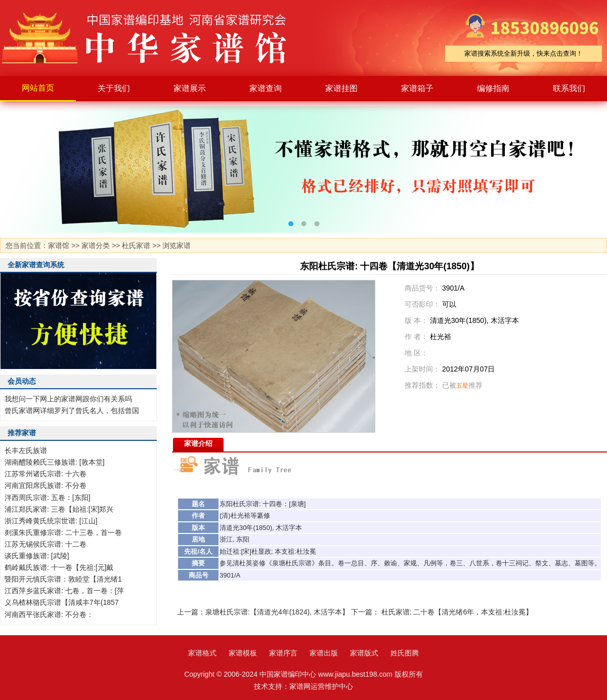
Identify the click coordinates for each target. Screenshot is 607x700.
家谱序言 (283, 653)
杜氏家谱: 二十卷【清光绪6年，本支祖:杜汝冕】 (457, 612)
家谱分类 (96, 245)
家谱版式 (364, 653)
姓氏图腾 (405, 653)
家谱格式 (202, 653)
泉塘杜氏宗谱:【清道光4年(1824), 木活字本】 (277, 612)
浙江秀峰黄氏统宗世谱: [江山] (51, 521)
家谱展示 (190, 88)
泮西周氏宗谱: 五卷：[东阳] (48, 498)
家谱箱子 (417, 88)
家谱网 (300, 686)
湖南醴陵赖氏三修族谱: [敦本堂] (55, 462)
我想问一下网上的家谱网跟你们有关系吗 (68, 399)
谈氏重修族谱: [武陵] (37, 556)
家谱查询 (266, 88)
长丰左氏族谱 (26, 450)
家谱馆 (59, 245)
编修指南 (493, 88)
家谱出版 (324, 653)
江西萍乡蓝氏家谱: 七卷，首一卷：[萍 (64, 591)
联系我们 (569, 88)
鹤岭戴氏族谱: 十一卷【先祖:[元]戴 (59, 567)
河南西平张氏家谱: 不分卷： (49, 614)
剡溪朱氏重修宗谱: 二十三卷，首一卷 (63, 532)
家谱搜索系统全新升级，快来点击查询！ (524, 53)
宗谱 (252, 504)
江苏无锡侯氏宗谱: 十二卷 (46, 544)
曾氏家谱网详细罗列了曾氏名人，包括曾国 (72, 410)
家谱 (152, 38)
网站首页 (38, 88)
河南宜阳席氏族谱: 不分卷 (46, 485)
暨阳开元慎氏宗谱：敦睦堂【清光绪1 (63, 579)
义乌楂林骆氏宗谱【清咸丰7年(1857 (62, 602)
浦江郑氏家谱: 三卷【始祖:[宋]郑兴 (59, 509)
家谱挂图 (341, 88)
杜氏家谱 (136, 245)
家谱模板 (243, 653)
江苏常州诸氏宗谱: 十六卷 (46, 474)
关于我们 (114, 88)
